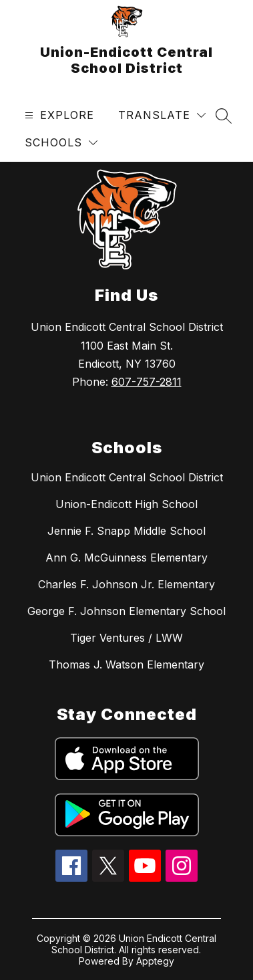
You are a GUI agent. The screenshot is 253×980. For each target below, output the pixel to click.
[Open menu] (58, 115)
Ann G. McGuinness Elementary (126, 558)
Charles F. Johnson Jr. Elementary (126, 584)
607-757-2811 (147, 382)
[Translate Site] (162, 115)
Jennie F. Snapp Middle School (126, 531)
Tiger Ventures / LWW (126, 638)
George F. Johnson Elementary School (126, 611)
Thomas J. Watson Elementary (126, 664)
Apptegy (155, 961)
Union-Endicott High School (126, 504)
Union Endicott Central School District (127, 477)
